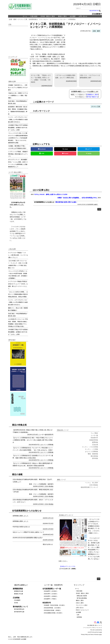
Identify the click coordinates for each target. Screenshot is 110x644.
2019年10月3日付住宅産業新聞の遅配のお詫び (28, 538)
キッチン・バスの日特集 (90, 447)
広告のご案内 (80, 603)
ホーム (25, 16)
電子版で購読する (92, 97)
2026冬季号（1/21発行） (51, 594)
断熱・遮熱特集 (93, 454)
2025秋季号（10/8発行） (51, 596)
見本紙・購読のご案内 (48, 16)
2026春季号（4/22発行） (51, 591)
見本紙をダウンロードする (68, 566)
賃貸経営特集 (94, 440)
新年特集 (95, 458)
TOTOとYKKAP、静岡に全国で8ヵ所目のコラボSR (51, 194)
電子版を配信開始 (82, 598)
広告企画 (95, 445)
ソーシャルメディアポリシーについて (92, 628)
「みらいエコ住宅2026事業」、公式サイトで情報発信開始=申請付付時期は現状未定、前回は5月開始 (18, 294)
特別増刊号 (50, 435)
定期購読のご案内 (92, 95)
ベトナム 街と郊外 (91, 483)
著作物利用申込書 (19, 612)
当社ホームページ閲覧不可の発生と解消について (28, 532)
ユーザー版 (43, 435)
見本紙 (16, 603)
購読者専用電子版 (95, 11)
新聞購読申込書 (19, 591)
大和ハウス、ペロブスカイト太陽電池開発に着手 (90, 77)
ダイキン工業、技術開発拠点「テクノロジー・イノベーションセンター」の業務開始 (47, 19)
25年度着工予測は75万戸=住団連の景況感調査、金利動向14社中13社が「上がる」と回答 (18, 127)
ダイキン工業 (96, 107)
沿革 (78, 615)
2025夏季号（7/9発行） (51, 599)
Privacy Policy (85, 635)
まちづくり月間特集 (47, 445)
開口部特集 (94, 456)
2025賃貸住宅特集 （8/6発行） (53, 610)
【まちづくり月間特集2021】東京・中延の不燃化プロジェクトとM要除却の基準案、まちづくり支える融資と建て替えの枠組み (33, 440)
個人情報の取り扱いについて (95, 625)
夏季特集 (95, 442)
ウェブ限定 (94, 433)
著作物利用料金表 (19, 609)
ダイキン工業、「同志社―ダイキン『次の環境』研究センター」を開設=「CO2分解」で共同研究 (41, 79)
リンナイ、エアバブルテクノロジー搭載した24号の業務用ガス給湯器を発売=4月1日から (18, 119)
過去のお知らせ (48, 544)
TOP (99, 209)
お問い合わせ (83, 16)
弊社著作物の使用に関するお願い (66, 202)
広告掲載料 (17, 600)
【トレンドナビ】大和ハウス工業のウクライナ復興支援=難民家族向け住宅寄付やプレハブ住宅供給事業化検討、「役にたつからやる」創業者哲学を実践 (18, 138)
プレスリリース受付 (82, 605)
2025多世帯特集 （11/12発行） (53, 608)
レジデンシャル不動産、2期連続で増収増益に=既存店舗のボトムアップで (18, 154)
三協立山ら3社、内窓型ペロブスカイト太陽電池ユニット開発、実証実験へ (18, 95)
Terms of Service (95, 635)
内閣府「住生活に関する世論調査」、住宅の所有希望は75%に (77, 198)
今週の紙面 (34, 16)
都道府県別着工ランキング (89, 487)
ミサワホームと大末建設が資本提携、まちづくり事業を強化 (65, 77)
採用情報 (79, 617)
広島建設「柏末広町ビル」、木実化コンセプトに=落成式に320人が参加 (18, 87)
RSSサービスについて (82, 610)
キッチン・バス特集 (91, 449)
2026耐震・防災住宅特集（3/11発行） (55, 605)
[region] (84, 47)
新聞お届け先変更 (82, 596)
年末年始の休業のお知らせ (21, 527)
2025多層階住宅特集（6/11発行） (53, 613)
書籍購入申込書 (19, 594)
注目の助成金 (49, 486)
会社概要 (73, 16)
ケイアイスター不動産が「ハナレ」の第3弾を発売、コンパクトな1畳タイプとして (18, 255)
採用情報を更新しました (21, 516)
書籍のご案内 (62, 16)
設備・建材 (13, 19)
